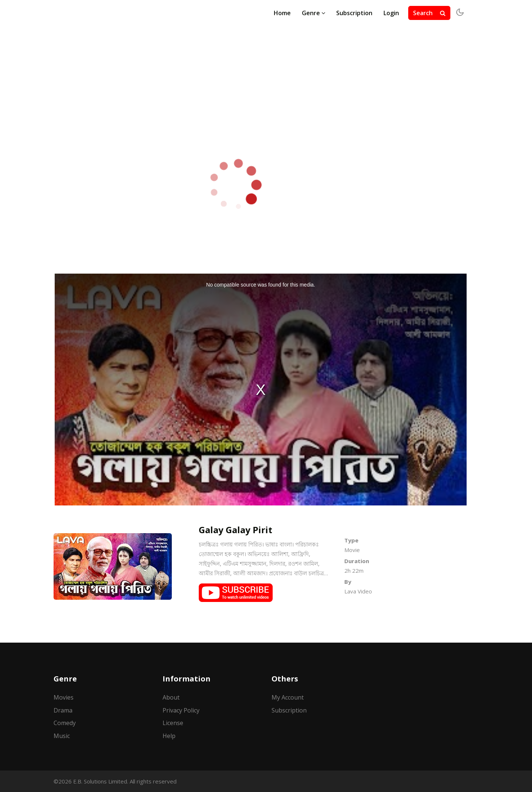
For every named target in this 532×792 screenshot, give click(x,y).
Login (391, 13)
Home (282, 13)
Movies (64, 697)
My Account (288, 697)
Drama (63, 710)
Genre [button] (313, 13)
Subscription (354, 13)
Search (429, 13)
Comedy (65, 723)
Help (169, 736)
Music (62, 736)
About (171, 697)
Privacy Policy (181, 710)
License (173, 723)
